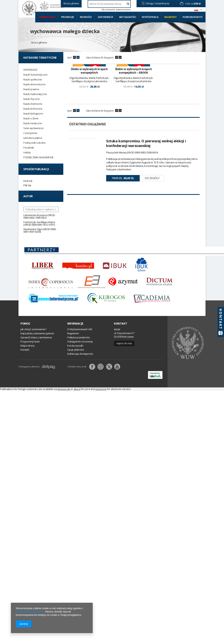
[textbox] (109, 4)
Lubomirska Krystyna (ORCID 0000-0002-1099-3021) (39, 216)
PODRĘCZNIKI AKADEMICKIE (38, 157)
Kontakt (120, 330)
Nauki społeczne (33, 80)
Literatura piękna (33, 138)
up (78, 57)
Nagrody (170, 17)
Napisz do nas (124, 350)
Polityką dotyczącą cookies (30, 612)
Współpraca (150, 17)
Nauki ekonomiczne (34, 84)
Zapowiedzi (105, 17)
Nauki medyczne (33, 123)
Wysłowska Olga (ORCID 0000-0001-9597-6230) (40, 230)
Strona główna (39, 42)
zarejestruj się (162, 3)
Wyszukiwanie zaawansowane (116, 10)
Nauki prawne (31, 89)
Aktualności (128, 17)
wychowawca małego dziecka (65, 31)
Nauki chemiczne (33, 104)
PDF (26, 185)
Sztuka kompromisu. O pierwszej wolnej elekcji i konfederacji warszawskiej (146, 193)
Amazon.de (64, 395)
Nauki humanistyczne (35, 75)
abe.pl (77, 395)
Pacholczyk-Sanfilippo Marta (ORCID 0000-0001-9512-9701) (39, 223)
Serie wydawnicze (34, 128)
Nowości (86, 17)
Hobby (27, 153)
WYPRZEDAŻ (30, 70)
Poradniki (29, 148)
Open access (47, 17)
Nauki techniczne (33, 109)
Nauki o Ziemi (31, 118)
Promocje (68, 17)
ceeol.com (101, 395)
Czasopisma (30, 133)
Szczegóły (152, 227)
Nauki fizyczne (31, 99)
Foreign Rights (193, 17)
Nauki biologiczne (33, 114)
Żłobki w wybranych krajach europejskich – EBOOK (134, 120)
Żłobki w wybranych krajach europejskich (89, 120)
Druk (26, 181)
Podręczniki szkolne (34, 143)
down (75, 57)
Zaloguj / (150, 3)
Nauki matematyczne (35, 94)
